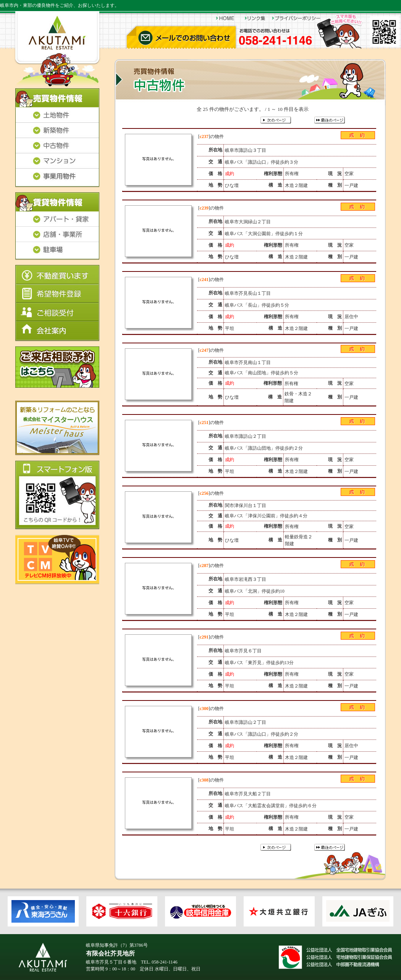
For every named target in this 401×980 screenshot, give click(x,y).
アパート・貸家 (57, 219)
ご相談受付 (57, 312)
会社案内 (57, 331)
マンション (57, 161)
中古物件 (57, 146)
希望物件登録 (57, 294)
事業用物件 (57, 178)
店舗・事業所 (57, 235)
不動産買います (57, 275)
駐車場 (57, 251)
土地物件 (57, 115)
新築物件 (57, 131)
